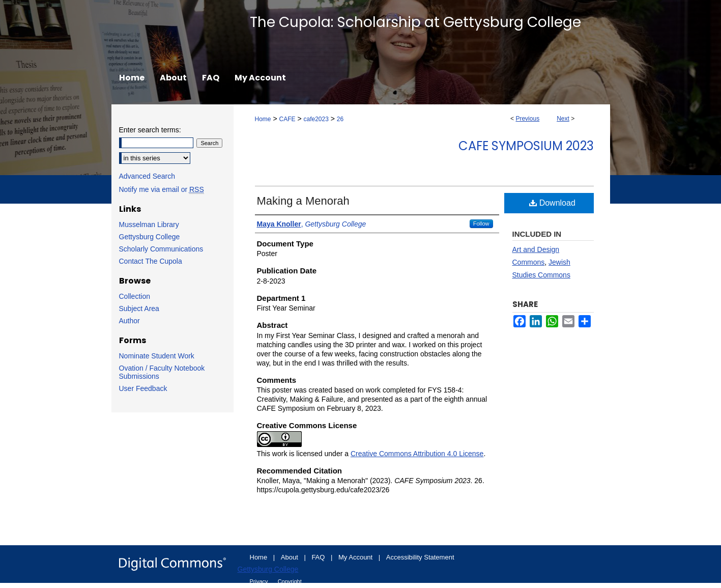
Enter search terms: (150, 130)
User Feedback (143, 388)
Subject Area (139, 309)
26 (340, 119)
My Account (356, 557)
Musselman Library (149, 225)
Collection (135, 296)
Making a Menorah (303, 201)
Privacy (260, 581)
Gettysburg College (150, 237)
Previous (527, 119)
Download (552, 203)
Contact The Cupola (151, 261)
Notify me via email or (162, 189)
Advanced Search (147, 176)
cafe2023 (316, 119)
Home (263, 119)
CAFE (287, 119)
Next (563, 119)
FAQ (319, 557)
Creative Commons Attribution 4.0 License (417, 454)
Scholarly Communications (161, 249)
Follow (481, 223)
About (291, 557)
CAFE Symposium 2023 (526, 146)
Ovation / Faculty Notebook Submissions (162, 372)
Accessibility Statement (420, 557)
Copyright (290, 581)
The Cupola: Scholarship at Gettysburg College (415, 22)
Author (129, 321)
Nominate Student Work (157, 356)
